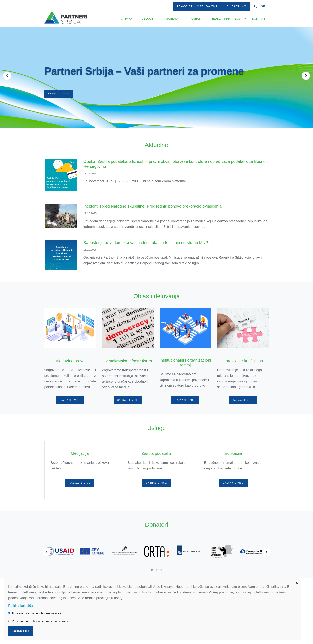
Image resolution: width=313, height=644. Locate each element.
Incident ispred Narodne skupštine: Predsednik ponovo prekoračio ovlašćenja (153, 206)
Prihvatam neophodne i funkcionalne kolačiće (40, 621)
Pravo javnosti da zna (197, 6)
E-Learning (236, 6)
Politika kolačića (21, 606)
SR (263, 6)
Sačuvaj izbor (21, 631)
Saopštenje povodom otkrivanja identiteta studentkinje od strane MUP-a (148, 243)
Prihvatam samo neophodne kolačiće (35, 613)
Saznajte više (59, 94)
